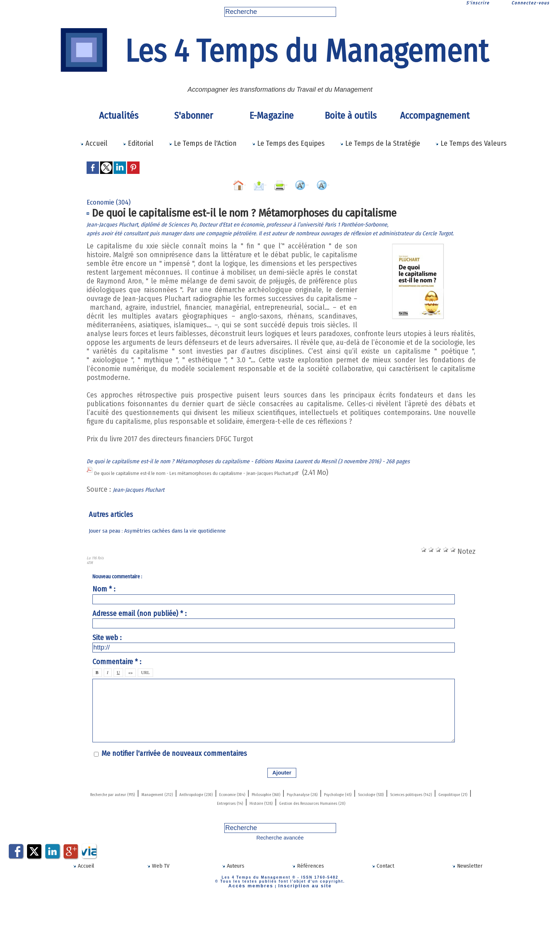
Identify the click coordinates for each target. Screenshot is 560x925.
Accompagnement (434, 116)
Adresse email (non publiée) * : (140, 637)
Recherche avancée (280, 869)
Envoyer (227, 183)
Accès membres (257, 915)
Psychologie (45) (122, 826)
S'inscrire (478, 3)
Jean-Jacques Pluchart (146, 513)
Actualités (119, 116)
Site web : (107, 661)
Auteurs (233, 896)
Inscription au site (300, 915)
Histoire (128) (420, 826)
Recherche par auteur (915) (129, 817)
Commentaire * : (117, 686)
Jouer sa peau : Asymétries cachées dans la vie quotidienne (167, 555)
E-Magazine (272, 116)
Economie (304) (329, 817)
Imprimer (274, 183)
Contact (383, 896)
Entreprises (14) (370, 826)
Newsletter (467, 896)
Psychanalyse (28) (446, 817)
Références (308, 896)
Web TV (158, 896)
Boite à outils (351, 116)
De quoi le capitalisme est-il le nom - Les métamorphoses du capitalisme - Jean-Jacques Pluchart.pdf (249, 497)
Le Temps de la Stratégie (380, 143)
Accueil (94, 143)
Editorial (138, 143)
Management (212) (205, 817)
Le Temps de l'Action (203, 143)
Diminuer (376, 183)
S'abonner (194, 116)
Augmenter (325, 183)
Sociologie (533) (177, 826)
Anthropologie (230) (269, 817)
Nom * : (104, 613)
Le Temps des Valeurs (471, 143)
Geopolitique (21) (314, 826)
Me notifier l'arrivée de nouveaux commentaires (174, 777)
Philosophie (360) (386, 817)
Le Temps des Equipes (288, 143)
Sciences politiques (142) (245, 826)
